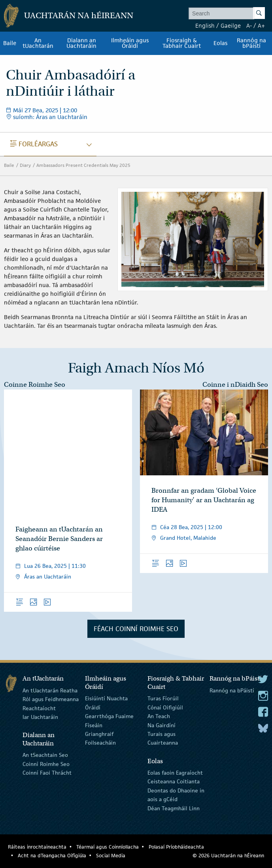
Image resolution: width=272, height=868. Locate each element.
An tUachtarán (38, 43)
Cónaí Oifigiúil (165, 707)
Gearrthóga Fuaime (109, 716)
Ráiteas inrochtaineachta (37, 847)
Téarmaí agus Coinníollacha (108, 847)
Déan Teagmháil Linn (174, 808)
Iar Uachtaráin (40, 717)
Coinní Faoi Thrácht (47, 773)
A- (249, 26)
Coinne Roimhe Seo (35, 385)
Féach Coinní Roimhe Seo (136, 629)
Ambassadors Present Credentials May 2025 (83, 165)
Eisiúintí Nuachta (106, 698)
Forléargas (34, 144)
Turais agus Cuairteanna (163, 738)
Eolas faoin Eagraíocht (175, 773)
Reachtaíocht (39, 708)
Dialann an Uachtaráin (81, 43)
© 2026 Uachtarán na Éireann (228, 856)
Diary (25, 165)
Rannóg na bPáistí (251, 43)
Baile (10, 43)
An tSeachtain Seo (45, 755)
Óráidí (93, 707)
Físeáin (94, 725)
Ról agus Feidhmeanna (51, 699)
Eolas (220, 43)
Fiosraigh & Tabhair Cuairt (182, 43)
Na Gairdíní (161, 725)
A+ (261, 26)
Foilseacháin (100, 743)
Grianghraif (99, 734)
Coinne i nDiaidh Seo (235, 385)
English (205, 26)
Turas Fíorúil (163, 698)
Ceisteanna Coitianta (174, 781)
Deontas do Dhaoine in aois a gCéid (176, 795)
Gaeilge (231, 26)
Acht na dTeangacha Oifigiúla (52, 856)
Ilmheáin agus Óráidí (130, 43)
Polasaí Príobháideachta (176, 847)
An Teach (159, 716)
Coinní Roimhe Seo (46, 764)
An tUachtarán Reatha (50, 690)
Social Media (111, 856)
